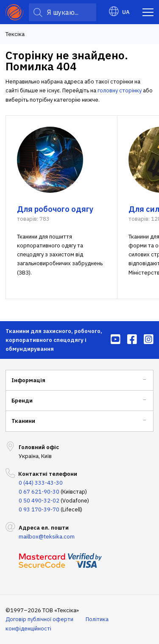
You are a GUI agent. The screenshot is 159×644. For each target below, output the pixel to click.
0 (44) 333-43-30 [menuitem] (41, 483)
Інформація (28, 380)
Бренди (22, 401)
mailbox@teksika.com (47, 537)
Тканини (23, 421)
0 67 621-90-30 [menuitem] (39, 492)
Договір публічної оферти (39, 619)
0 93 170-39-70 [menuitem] (39, 509)
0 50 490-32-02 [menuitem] (39, 501)
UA (119, 12)
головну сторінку (120, 90)
